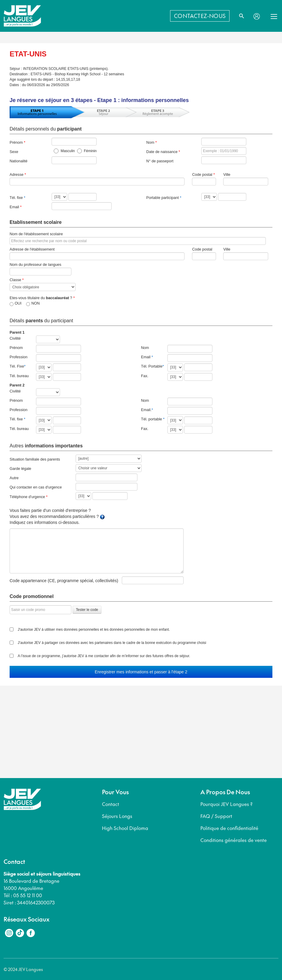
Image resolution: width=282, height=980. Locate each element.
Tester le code (87, 610)
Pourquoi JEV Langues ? (226, 804)
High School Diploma (125, 828)
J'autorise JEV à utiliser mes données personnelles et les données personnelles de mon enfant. (94, 630)
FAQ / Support (216, 816)
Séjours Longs (117, 816)
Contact (111, 804)
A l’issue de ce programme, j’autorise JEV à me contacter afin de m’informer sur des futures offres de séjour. (104, 656)
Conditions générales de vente (234, 840)
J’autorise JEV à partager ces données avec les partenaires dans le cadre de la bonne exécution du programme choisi (112, 643)
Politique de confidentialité (229, 828)
